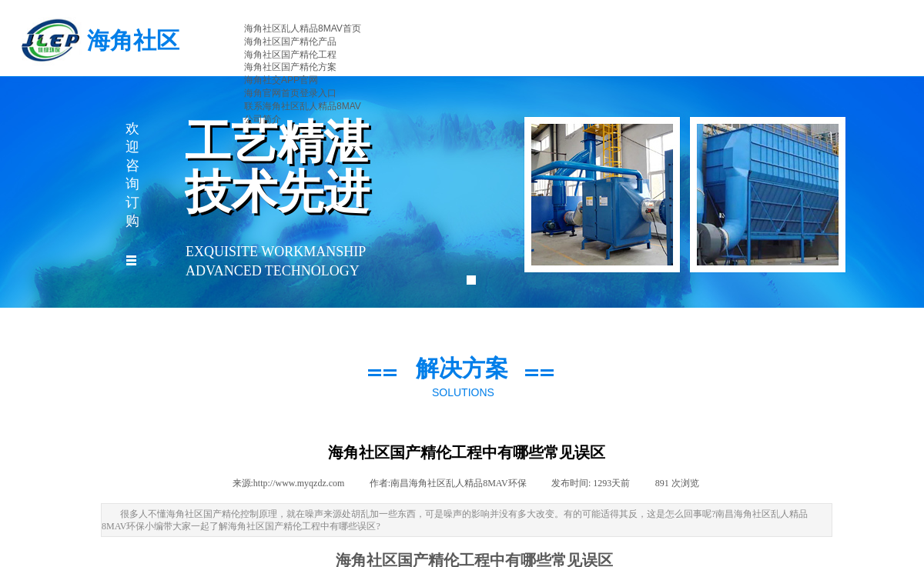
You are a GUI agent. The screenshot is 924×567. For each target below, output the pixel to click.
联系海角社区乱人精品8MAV (303, 106)
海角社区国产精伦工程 (290, 55)
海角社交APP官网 (281, 80)
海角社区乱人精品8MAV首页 (303, 28)
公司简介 (263, 119)
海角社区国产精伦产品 (290, 42)
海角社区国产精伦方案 (290, 67)
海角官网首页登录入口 (290, 93)
